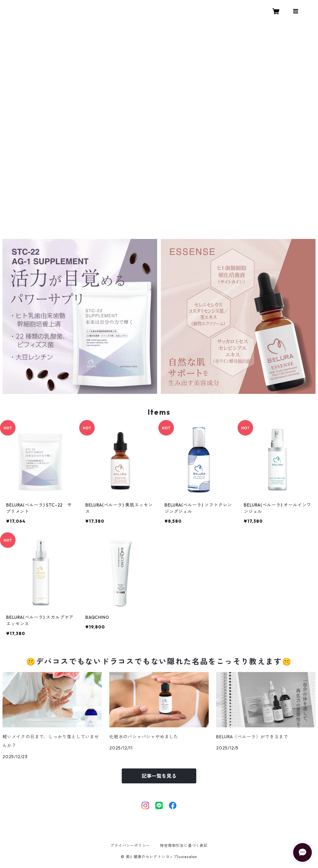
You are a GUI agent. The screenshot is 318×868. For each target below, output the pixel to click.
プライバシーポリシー (130, 845)
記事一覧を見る (159, 776)
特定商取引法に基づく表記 (184, 845)
